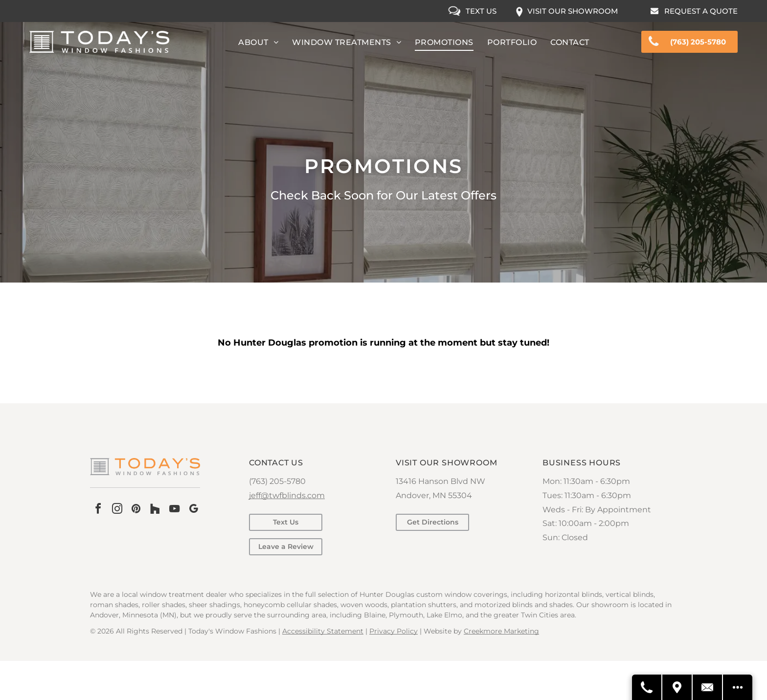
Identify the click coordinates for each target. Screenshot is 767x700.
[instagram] (117, 510)
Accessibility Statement (323, 631)
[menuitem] (258, 43)
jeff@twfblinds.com (287, 495)
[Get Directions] (677, 687)
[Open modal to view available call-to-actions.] (738, 687)
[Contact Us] (708, 687)
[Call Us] (647, 687)
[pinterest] (136, 510)
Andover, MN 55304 (434, 495)
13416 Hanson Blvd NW (440, 481)
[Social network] (155, 510)
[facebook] (98, 510)
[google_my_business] (193, 510)
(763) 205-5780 (277, 481)
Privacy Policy (394, 631)
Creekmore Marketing (501, 631)
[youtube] (174, 510)
